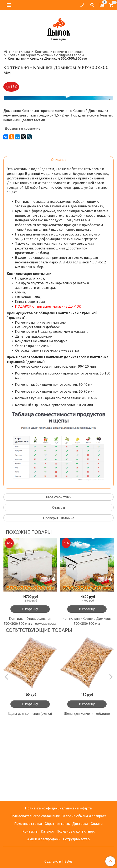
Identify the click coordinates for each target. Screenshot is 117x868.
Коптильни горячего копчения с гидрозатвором (46, 55)
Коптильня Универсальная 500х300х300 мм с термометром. (30, 699)
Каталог (48, 831)
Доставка (80, 824)
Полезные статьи (28, 824)
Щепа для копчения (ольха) (30, 792)
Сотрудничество (76, 839)
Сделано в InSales (58, 861)
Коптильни (21, 52)
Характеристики (59, 575)
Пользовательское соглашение (35, 816)
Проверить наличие (59, 596)
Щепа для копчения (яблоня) (87, 792)
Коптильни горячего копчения (59, 52)
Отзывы (58, 586)
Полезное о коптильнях (76, 831)
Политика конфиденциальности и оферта (58, 808)
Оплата (97, 824)
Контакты (30, 831)
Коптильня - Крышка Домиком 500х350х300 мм (87, 699)
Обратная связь (57, 824)
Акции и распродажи (44, 839)
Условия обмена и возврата (84, 816)
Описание (59, 238)
